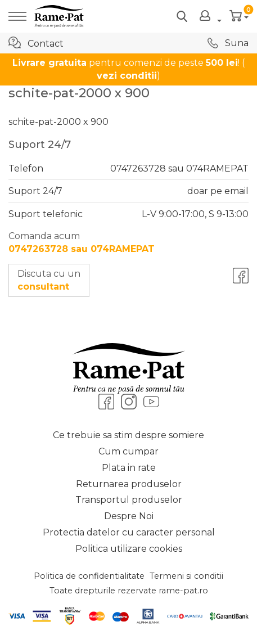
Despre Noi (129, 516)
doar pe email (218, 191)
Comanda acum (82, 242)
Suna (228, 43)
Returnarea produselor (129, 484)
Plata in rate (129, 468)
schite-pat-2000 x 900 (58, 122)
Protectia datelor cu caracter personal (129, 532)
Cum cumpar (128, 451)
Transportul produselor (129, 500)
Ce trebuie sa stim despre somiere (128, 435)
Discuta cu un (49, 280)
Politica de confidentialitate (89, 576)
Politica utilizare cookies (129, 549)
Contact (36, 43)
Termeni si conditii (186, 576)
